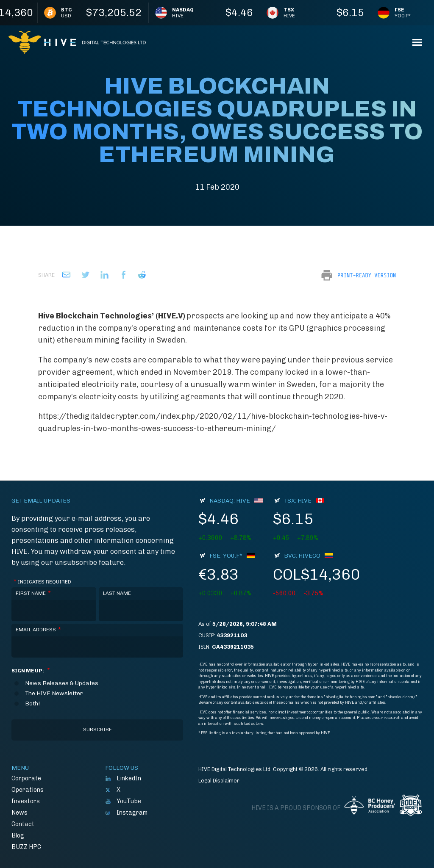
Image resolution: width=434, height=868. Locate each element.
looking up (259, 316)
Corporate (26, 778)
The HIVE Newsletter (54, 694)
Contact (23, 824)
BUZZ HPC (26, 847)
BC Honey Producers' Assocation (370, 805)
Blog (18, 835)
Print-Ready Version (367, 275)
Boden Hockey (411, 805)
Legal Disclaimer (219, 781)
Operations (28, 790)
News (19, 813)
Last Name (117, 593)
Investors (26, 801)
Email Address (38, 630)
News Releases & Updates (62, 683)
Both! (32, 704)
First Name (33, 593)
